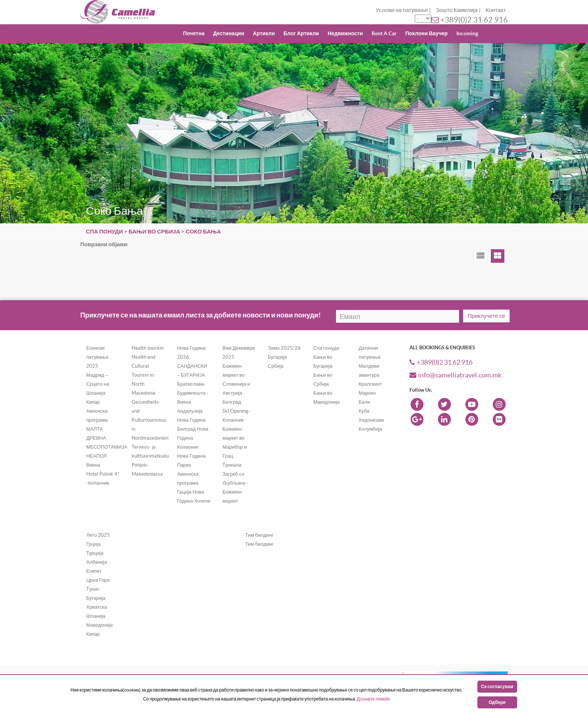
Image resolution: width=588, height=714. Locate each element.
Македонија (99, 625)
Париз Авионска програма (188, 474)
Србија (275, 366)
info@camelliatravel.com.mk (455, 375)
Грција (93, 544)
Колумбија (370, 429)
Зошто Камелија (457, 10)
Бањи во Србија (154, 231)
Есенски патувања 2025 (97, 357)
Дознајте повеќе (373, 699)
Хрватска (97, 607)
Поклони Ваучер (427, 33)
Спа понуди (104, 231)
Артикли (264, 33)
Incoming (467, 33)
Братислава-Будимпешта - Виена (193, 393)
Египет (94, 571)
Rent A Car (384, 33)
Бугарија (277, 357)
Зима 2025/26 (284, 348)
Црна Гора (98, 580)
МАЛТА (95, 429)
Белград (232, 402)
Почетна (194, 33)
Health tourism (148, 348)
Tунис (93, 589)
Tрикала (232, 465)
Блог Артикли (301, 33)
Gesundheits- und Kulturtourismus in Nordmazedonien (150, 420)
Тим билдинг (259, 535)
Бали (364, 402)
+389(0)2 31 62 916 (474, 20)
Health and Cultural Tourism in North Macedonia (143, 375)
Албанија (97, 562)
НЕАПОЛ (96, 456)
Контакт (496, 10)
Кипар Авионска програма (97, 411)
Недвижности (345, 33)
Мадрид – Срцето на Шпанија (98, 384)
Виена (93, 465)
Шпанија (96, 616)
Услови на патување (402, 10)
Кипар (93, 634)
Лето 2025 (98, 535)
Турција (95, 553)
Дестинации (229, 33)
